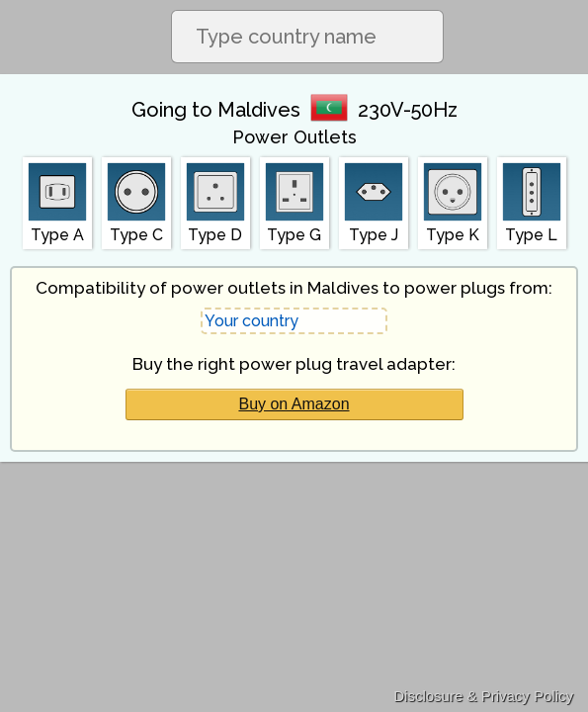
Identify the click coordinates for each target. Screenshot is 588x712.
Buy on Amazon (294, 404)
